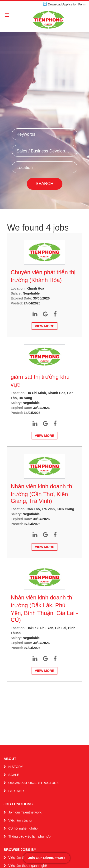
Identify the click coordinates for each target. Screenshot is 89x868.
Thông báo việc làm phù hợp (29, 836)
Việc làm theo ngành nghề (28, 866)
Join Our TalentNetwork (47, 858)
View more (45, 326)
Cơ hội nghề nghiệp (23, 828)
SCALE (14, 775)
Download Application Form (67, 4)
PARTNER (16, 791)
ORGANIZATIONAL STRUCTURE (33, 783)
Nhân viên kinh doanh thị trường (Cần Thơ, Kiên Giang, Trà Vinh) (42, 494)
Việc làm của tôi (20, 820)
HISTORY (16, 767)
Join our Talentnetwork (25, 812)
